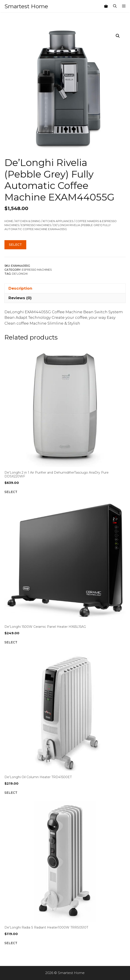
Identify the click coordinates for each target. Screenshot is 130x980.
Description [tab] (20, 288)
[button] (118, 36)
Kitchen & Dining (28, 221)
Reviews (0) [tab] (20, 298)
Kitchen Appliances (58, 221)
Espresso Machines (36, 225)
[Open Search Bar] (115, 6)
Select (15, 245)
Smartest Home (26, 6)
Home (9, 221)
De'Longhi (20, 274)
